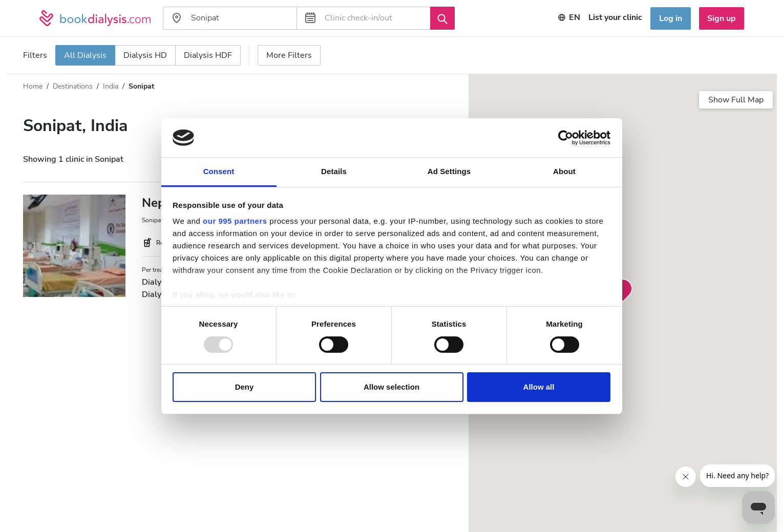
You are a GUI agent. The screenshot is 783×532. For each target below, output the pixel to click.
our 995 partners (235, 221)
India (111, 86)
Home (33, 86)
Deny (245, 387)
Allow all (539, 387)
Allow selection (391, 387)
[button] (623, 291)
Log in (671, 18)
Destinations (73, 86)
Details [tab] (334, 171)
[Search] (442, 18)
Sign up (722, 18)
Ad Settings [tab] (449, 171)
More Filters (289, 55)
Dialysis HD (145, 55)
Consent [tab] (219, 171)
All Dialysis (85, 55)
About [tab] (564, 171)
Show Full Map (736, 100)
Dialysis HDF (208, 55)
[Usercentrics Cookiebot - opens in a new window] (566, 138)
